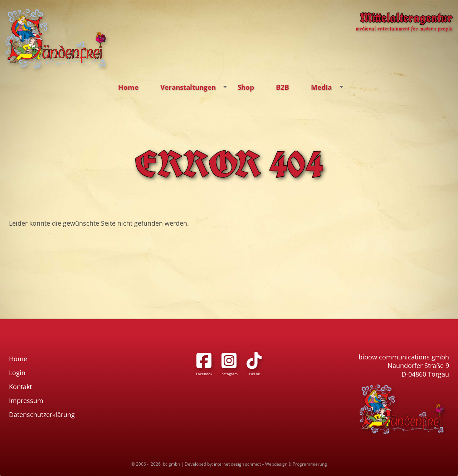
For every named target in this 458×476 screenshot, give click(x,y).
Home (128, 87)
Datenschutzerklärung (42, 414)
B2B (282, 87)
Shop (246, 87)
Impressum (26, 401)
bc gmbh (171, 464)
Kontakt (20, 387)
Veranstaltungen (196, 87)
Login (17, 373)
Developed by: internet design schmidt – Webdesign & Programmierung (256, 464)
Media (329, 87)
